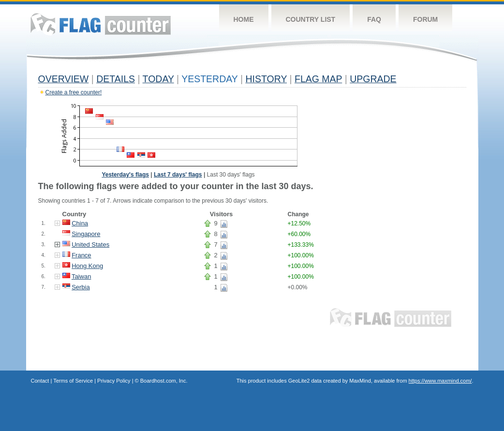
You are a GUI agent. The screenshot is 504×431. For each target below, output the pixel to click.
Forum (425, 19)
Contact (40, 381)
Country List (311, 19)
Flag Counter (101, 24)
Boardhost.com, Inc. (164, 381)
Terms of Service (73, 381)
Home (244, 19)
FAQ (374, 19)
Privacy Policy (114, 381)
